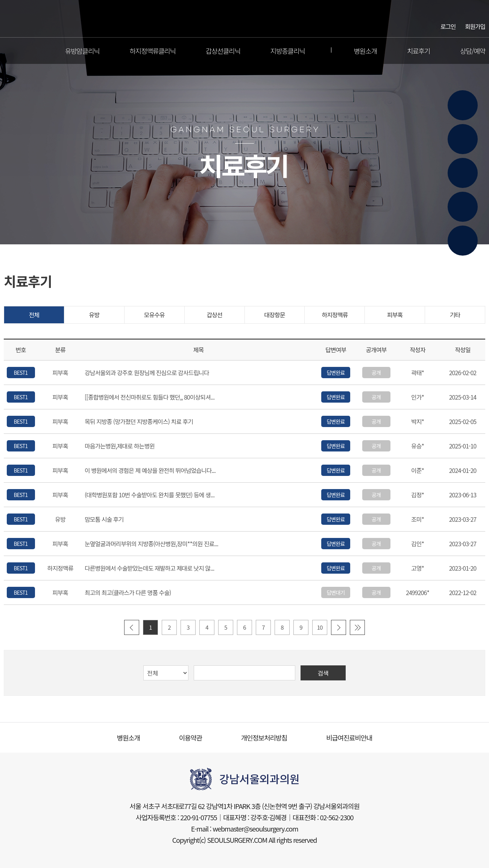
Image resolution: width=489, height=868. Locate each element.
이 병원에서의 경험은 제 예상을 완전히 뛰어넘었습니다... (150, 471)
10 (320, 627)
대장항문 (274, 315)
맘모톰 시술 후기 (104, 520)
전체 (34, 315)
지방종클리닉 (288, 51)
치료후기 (418, 51)
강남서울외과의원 (245, 19)
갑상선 (214, 315)
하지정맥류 (335, 315)
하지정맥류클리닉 (153, 51)
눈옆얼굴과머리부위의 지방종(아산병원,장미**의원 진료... (151, 544)
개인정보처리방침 (264, 738)
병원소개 (365, 51)
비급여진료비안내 (349, 738)
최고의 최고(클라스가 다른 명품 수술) (128, 593)
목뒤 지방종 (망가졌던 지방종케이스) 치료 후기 (139, 422)
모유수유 (154, 315)
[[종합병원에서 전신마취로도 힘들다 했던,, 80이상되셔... (150, 397)
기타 (455, 315)
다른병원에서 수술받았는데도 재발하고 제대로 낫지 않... (150, 568)
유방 (94, 315)
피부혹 (395, 315)
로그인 (448, 26)
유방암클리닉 (82, 51)
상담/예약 (473, 51)
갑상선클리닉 (223, 51)
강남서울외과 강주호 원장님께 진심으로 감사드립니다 (147, 373)
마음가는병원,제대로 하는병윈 (120, 446)
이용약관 (191, 738)
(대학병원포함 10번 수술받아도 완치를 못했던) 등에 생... (150, 495)
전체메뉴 (9, 51)
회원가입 (475, 26)
